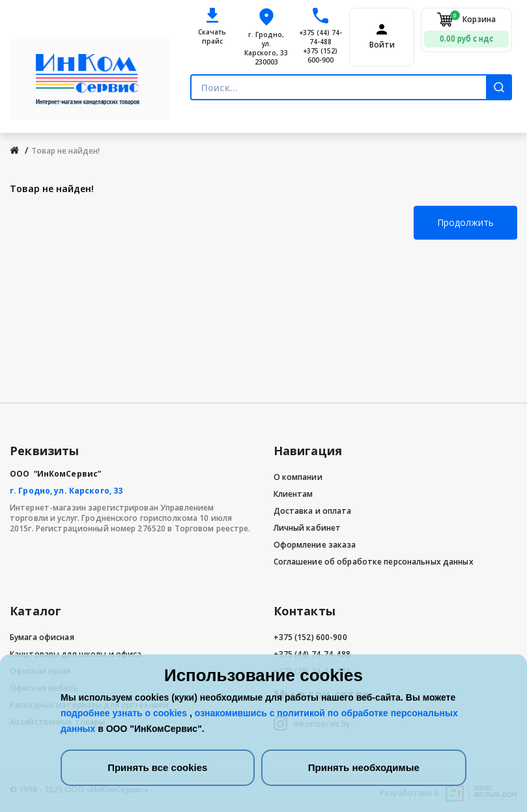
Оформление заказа (315, 545)
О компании (298, 477)
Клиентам (293, 494)
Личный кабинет (307, 528)
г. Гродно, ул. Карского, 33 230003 (266, 48)
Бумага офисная (42, 637)
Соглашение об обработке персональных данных (374, 562)
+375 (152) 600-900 (320, 55)
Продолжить (465, 222)
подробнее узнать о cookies (125, 713)
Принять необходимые (364, 767)
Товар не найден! (65, 151)
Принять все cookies (157, 767)
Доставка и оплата (313, 511)
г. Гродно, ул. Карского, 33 (66, 491)
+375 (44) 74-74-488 (320, 37)
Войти (382, 45)
